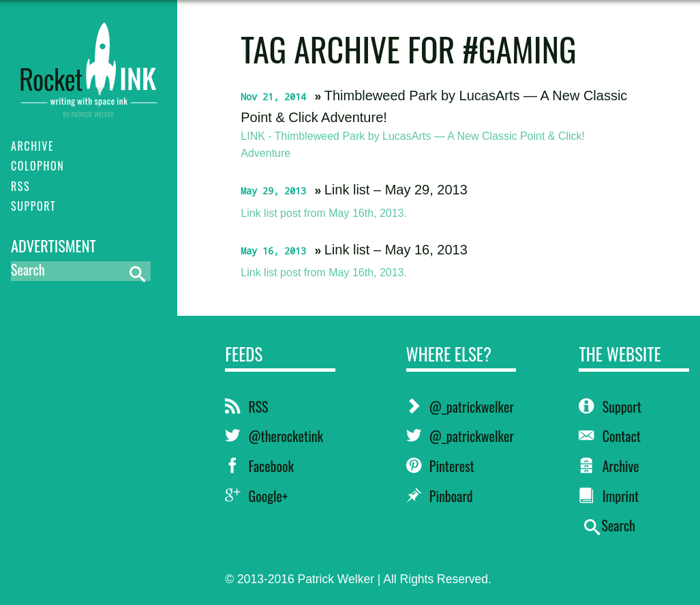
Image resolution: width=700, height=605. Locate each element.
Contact (610, 436)
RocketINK (89, 63)
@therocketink (274, 436)
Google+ (256, 496)
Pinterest (440, 466)
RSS (246, 407)
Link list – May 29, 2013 (396, 190)
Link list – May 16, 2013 (396, 250)
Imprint (609, 496)
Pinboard (440, 496)
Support (610, 407)
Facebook (259, 466)
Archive (609, 466)
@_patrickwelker (460, 407)
